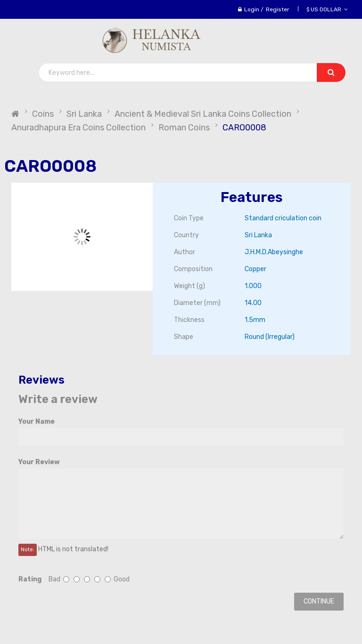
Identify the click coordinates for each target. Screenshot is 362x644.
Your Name (37, 422)
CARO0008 (244, 128)
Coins (43, 114)
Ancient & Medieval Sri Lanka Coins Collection (203, 114)
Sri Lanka (84, 114)
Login (252, 9)
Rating (30, 579)
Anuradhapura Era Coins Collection (78, 128)
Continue (319, 601)
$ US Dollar (327, 9)
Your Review (39, 462)
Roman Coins (184, 128)
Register (278, 9)
